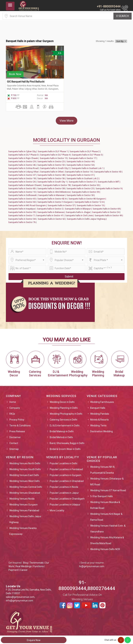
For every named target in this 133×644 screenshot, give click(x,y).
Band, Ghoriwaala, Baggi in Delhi (67, 442)
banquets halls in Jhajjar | (79, 210)
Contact (14, 442)
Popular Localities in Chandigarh (67, 497)
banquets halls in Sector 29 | (23, 160)
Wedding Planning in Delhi (64, 406)
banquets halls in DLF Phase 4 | (56, 153)
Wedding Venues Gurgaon (23, 503)
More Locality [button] (57, 509)
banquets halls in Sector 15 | (55, 156)
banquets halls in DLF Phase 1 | (54, 150)
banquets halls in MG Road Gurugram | (28, 204)
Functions (39, 565)
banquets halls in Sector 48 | (52, 173)
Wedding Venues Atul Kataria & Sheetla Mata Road (107, 539)
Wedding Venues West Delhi (25, 479)
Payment (14, 568)
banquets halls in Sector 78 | (58, 183)
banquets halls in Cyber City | (23, 150)
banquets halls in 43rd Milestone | (55, 190)
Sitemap (14, 447)
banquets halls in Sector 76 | (23, 221)
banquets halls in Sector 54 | (81, 163)
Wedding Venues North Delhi (25, 462)
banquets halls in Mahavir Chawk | (26, 183)
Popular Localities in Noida (64, 485)
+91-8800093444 (109, 6)
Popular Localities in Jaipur (64, 491)
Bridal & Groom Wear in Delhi (65, 447)
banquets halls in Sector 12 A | (90, 200)
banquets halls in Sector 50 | (81, 194)
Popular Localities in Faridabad (66, 468)
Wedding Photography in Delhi (66, 412)
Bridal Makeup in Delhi (62, 430)
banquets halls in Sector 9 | (110, 187)
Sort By (120, 41)
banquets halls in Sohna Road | (24, 167)
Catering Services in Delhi (63, 418)
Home (13, 400)
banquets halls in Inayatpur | (23, 207)
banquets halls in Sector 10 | (23, 190)
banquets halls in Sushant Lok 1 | (89, 167)
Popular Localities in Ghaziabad (67, 479)
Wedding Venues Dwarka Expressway (23, 529)
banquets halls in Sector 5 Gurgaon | (56, 200)
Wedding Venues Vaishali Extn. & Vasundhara (108, 527)
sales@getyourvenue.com (20, 595)
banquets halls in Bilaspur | (79, 207)
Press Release (17, 430)
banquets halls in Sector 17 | (84, 156)
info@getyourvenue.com (19, 599)
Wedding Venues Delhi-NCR (105, 547)
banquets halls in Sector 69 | (107, 207)
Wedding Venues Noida (22, 497)
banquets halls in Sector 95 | (23, 210)
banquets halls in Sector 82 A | (53, 197)
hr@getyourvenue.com (92, 565)
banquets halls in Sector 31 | (81, 173)
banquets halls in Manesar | (53, 194)
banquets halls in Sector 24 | (107, 210)
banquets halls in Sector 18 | (23, 177)
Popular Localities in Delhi (63, 462)
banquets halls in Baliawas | (52, 210)
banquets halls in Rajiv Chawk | (24, 156)
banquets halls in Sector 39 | (87, 190)
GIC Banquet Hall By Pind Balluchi (26, 80)
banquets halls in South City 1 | (53, 180)
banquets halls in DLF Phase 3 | (24, 153)
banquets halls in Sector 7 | (22, 214)
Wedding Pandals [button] (100, 412)
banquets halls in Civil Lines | (80, 214)
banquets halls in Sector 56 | (52, 177)
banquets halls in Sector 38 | (52, 187)
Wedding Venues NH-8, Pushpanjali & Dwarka (103, 468)
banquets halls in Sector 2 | (51, 207)
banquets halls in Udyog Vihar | (24, 170)
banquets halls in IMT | (110, 180)
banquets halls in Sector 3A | (23, 217)
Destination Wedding (101, 430)
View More (66, 119)
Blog (25, 561)
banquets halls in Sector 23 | (52, 160)
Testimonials (36, 561)
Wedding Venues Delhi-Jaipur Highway (25, 518)
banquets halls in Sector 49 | (109, 214)
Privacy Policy (17, 418)
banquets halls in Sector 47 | (23, 173)
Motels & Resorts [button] (99, 418)
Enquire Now (34, 640)
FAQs (12, 412)
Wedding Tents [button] (98, 424)
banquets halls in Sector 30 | (87, 183)
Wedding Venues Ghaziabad (25, 491)
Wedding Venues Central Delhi (26, 485)
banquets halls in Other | (53, 170)
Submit (69, 275)
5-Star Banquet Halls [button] (101, 495)
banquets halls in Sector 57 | (62, 204)
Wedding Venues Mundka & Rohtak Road (105, 503)
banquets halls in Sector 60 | (23, 200)
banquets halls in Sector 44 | (81, 160)
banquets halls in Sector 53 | (52, 163)
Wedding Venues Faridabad (24, 509)
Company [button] (15, 406)
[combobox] (27, 258)
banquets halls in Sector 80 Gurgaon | (88, 197)
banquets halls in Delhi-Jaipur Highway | (87, 217)
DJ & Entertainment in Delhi (65, 424)
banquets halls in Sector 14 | (80, 170)
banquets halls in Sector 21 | (83, 180)
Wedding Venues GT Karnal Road (108, 489)
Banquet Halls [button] (98, 406)
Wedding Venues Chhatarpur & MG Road (107, 480)
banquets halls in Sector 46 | (23, 163)
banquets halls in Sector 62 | (52, 217)
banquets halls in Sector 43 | (109, 170)
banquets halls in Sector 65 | (23, 197)
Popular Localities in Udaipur (65, 503)
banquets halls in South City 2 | (56, 167)
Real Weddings (24, 565)
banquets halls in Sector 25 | (81, 187)
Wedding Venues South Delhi (25, 468)
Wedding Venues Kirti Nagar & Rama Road (106, 515)
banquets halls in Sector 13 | (91, 204)
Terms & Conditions (20, 424)
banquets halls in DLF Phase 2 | (86, 150)
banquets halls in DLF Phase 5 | (88, 153)
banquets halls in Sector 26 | (23, 180)
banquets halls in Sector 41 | (51, 214)
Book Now (15, 72)
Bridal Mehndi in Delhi (61, 436)
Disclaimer (15, 436)
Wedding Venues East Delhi (24, 473)
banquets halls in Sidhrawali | (23, 194)
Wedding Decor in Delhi (62, 400)
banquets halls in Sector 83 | (23, 187)
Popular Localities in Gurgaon (65, 473)
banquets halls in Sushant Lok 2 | (84, 177)
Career (24, 568)
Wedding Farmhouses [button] (102, 400)
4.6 (59, 53)
